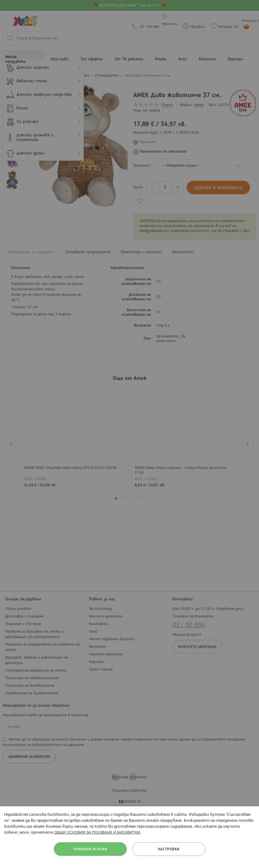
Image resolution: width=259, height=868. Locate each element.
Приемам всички (90, 849)
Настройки (169, 849)
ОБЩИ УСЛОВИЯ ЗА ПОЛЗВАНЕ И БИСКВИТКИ (97, 833)
